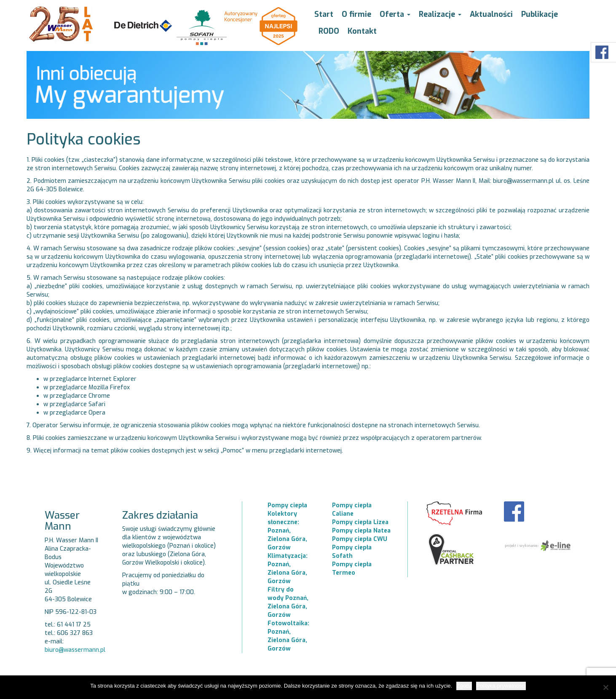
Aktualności (491, 14)
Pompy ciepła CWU (360, 539)
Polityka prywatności (501, 686)
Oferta (395, 14)
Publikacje (540, 14)
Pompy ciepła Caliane (352, 510)
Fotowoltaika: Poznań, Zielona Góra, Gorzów (288, 636)
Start (324, 14)
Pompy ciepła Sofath (352, 552)
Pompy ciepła (287, 505)
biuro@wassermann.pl (75, 650)
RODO (329, 31)
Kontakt (362, 31)
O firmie (356, 14)
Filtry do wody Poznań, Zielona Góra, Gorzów (288, 602)
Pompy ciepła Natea (361, 531)
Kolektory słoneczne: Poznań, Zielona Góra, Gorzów (287, 531)
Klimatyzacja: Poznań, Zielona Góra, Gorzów (288, 569)
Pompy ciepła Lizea (360, 522)
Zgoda (464, 686)
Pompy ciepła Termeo (352, 569)
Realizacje (440, 14)
